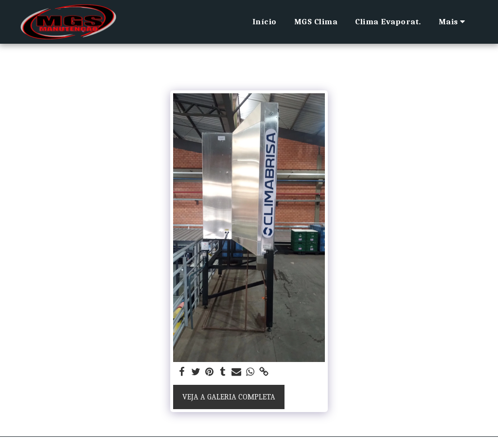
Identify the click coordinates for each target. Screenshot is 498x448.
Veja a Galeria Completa (229, 397)
